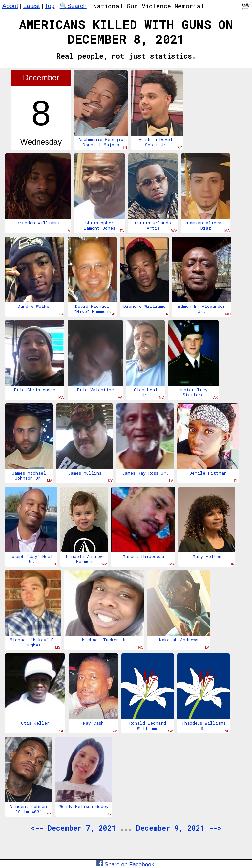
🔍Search (73, 6)
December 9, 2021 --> (179, 828)
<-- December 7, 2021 (73, 828)
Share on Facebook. (126, 864)
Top (50, 6)
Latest (32, 6)
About (10, 6)
